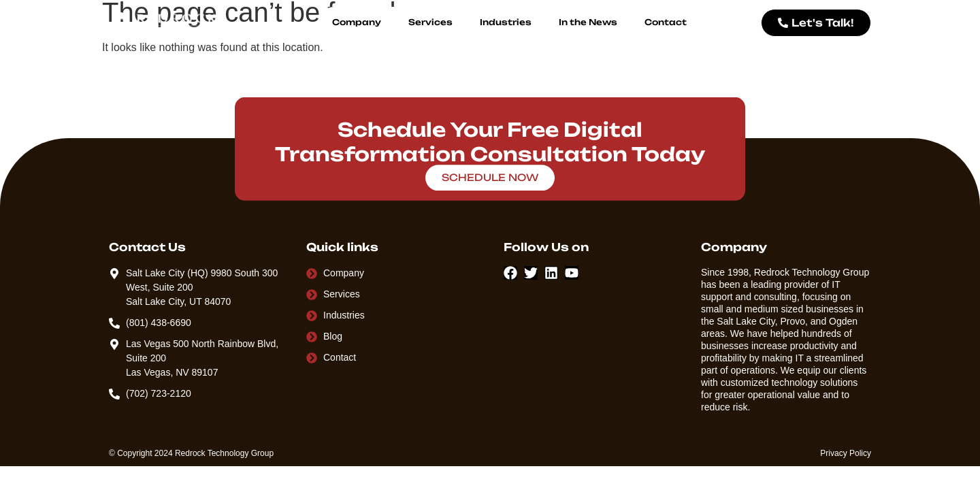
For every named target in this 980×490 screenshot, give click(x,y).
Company (357, 22)
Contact (666, 22)
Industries (506, 22)
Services (430, 22)
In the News (588, 22)
